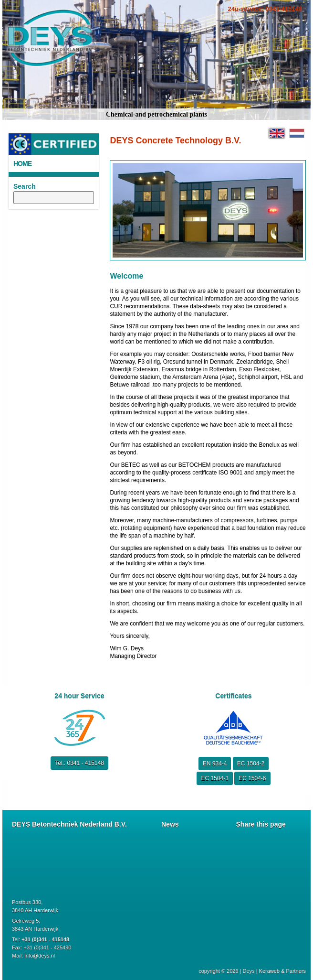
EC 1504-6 (252, 778)
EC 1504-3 (214, 778)
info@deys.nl (40, 956)
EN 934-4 (215, 764)
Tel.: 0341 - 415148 (79, 763)
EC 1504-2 (251, 764)
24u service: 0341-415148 (265, 9)
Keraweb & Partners (282, 971)
